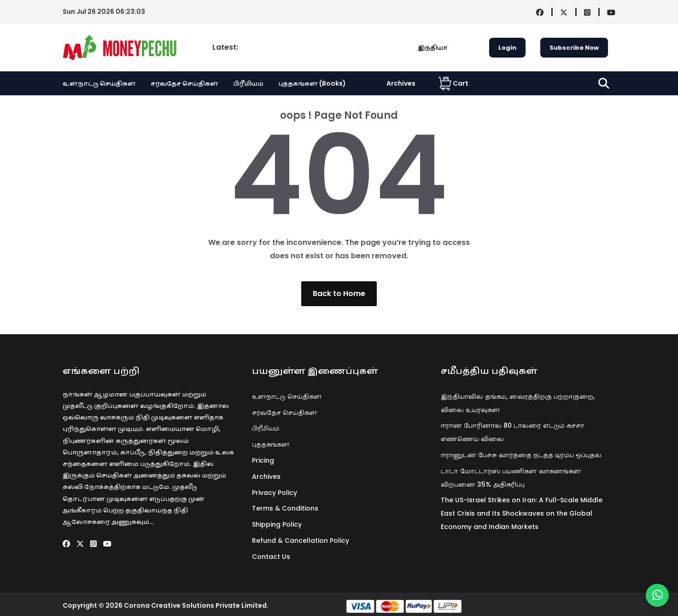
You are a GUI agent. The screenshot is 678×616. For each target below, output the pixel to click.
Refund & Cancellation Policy (301, 540)
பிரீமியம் (248, 83)
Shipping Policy (277, 524)
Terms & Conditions (285, 508)
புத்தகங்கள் (271, 444)
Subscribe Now (574, 48)
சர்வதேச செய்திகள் (184, 83)
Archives (401, 83)
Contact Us (271, 557)
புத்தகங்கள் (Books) (312, 83)
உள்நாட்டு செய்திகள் (99, 83)
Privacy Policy (275, 493)
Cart (453, 83)
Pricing (263, 460)
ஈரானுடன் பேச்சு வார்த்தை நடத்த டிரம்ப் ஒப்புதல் (521, 455)
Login (507, 48)
